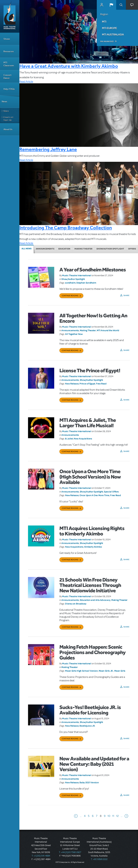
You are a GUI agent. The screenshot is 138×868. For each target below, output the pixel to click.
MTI (104, 22)
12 (117, 816)
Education (64, 249)
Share (126, 295)
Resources (9, 51)
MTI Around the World (108, 330)
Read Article (26, 82)
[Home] (10, 16)
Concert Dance (7, 77)
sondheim (70, 283)
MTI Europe (109, 28)
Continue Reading (70, 296)
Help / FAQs (9, 89)
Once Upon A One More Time (94, 495)
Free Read (101, 384)
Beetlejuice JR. (87, 726)
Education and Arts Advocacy (95, 600)
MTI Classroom (9, 64)
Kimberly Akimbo (93, 547)
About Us (8, 129)
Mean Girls (120, 671)
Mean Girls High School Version (81, 671)
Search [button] (121, 5)
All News (26, 249)
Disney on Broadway (76, 604)
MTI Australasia (113, 34)
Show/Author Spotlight (110, 249)
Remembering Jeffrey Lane (48, 149)
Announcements (45, 249)
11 (113, 816)
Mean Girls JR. (106, 671)
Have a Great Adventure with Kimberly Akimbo (69, 66)
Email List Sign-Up (8, 119)
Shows (7, 39)
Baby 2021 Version (89, 782)
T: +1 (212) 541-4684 (41, 856)
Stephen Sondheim (86, 283)
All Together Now (74, 334)
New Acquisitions (83, 439)
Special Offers (111, 492)
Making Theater (83, 249)
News (4, 101)
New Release (72, 384)
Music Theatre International (77, 275)
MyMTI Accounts (102, 5)
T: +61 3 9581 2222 (99, 859)
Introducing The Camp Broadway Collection (66, 228)
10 (109, 816)
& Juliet (69, 439)
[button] (111, 5)
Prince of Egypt (87, 384)
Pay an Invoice (107, 41)
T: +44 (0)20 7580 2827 (70, 852)
